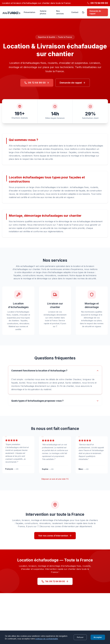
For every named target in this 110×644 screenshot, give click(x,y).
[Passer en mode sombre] (83, 12)
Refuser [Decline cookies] (80, 637)
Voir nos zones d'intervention (55, 539)
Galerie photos (43, 12)
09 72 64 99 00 (37, 83)
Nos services (60, 12)
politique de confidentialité (47, 639)
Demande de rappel (95, 12)
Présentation (30, 12)
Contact (75, 12)
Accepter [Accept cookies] (98, 637)
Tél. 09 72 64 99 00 (55, 585)
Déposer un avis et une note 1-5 (55, 481)
